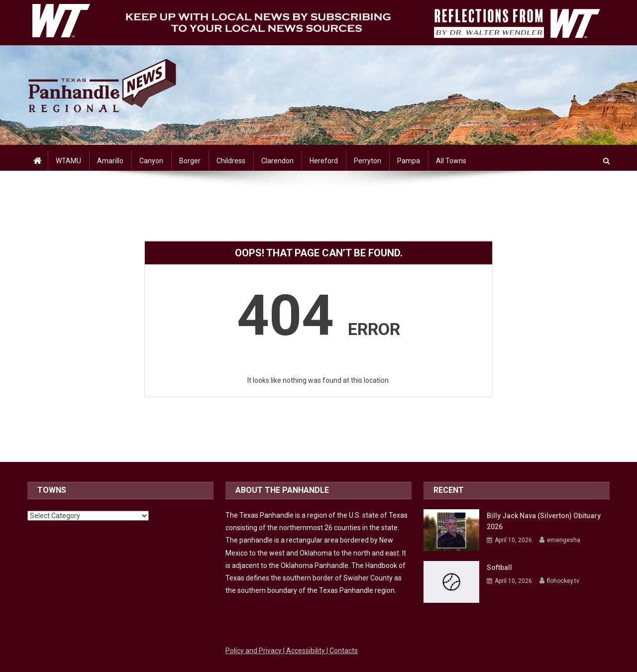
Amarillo (110, 161)
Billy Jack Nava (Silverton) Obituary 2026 (544, 521)
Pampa (409, 161)
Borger (190, 161)
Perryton (368, 161)
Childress (231, 161)
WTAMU (68, 161)
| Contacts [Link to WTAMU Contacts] (342, 651)
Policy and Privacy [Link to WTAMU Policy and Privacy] (254, 651)
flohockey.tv (563, 581)
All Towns (451, 161)
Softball (499, 567)
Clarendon (277, 161)
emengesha (564, 540)
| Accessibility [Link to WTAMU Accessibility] (305, 651)
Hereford (324, 161)
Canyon (151, 161)
